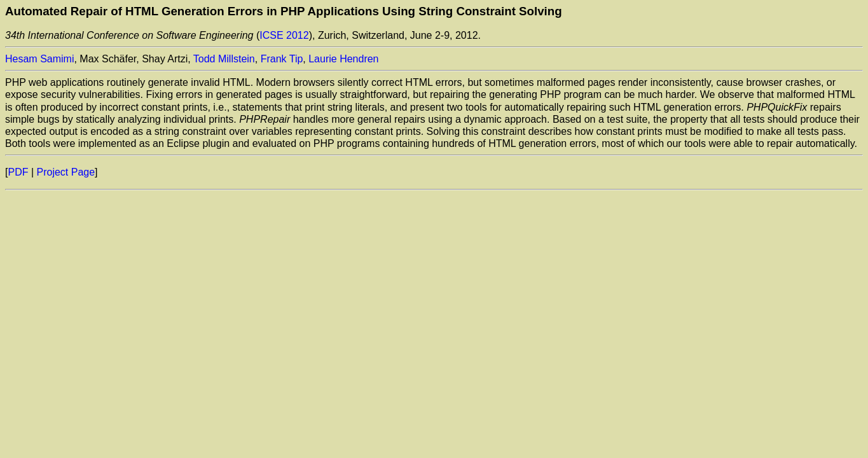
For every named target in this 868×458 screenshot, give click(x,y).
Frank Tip (282, 59)
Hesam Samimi (39, 59)
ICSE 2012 (284, 35)
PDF (18, 172)
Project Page (66, 172)
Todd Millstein (224, 59)
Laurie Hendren (343, 59)
